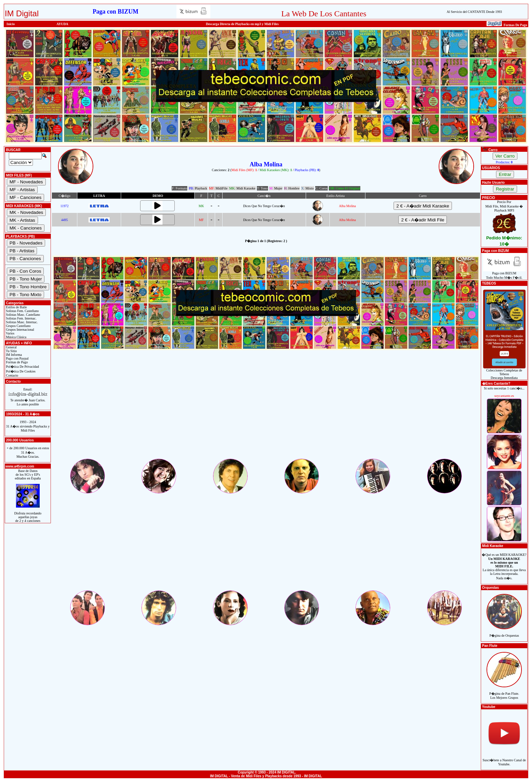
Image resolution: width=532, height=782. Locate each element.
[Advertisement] (266, 410)
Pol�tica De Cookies (20, 371)
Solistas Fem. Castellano (22, 311)
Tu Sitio (11, 351)
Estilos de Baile (16, 307)
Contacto (12, 375)
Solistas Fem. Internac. (21, 318)
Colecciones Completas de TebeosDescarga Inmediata (504, 372)
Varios (10, 333)
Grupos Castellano (18, 326)
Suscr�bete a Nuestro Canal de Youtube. (504, 758)
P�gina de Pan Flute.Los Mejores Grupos (504, 692)
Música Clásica (16, 337)
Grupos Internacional (20, 330)
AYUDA (63, 24)
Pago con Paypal (17, 358)
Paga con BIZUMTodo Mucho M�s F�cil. (504, 274)
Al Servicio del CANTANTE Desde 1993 (474, 12)
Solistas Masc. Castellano (23, 315)
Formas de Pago (16, 362)
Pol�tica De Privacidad (22, 367)
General (11, 347)
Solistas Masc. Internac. (21, 322)
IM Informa (13, 355)
